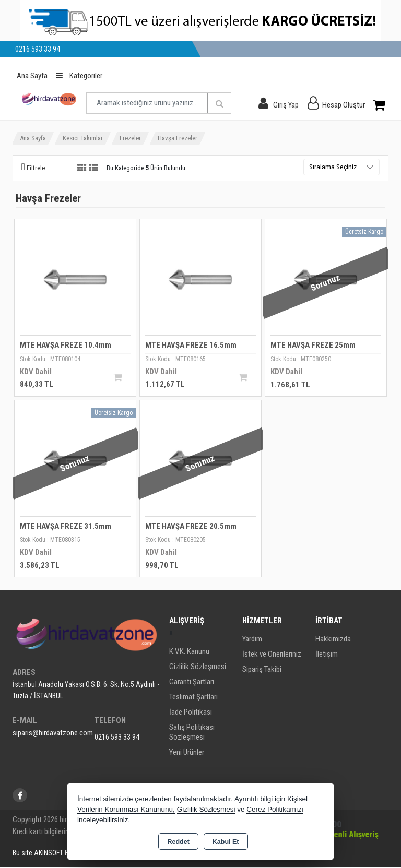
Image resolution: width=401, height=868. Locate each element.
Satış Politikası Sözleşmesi (192, 733)
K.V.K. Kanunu (189, 652)
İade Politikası (191, 713)
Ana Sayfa (32, 76)
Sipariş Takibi (262, 670)
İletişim (327, 655)
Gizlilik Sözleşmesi (198, 668)
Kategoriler (79, 76)
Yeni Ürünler (187, 753)
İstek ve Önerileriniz (272, 655)
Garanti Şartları (192, 683)
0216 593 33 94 (117, 738)
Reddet (178, 842)
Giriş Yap (286, 105)
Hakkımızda (333, 640)
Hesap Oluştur (344, 105)
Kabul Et (226, 842)
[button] (33, 168)
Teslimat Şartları (193, 698)
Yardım (252, 640)
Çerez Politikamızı (275, 809)
